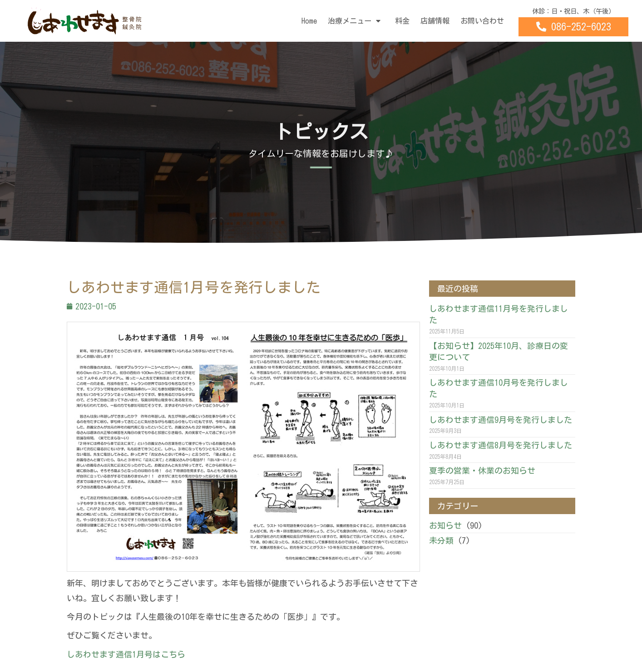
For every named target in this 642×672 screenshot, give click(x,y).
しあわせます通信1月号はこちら (126, 654)
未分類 (441, 540)
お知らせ (445, 525)
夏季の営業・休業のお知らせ (482, 471)
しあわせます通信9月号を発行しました (501, 420)
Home (309, 21)
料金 (402, 21)
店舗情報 (435, 21)
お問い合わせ (482, 21)
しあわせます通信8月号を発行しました (501, 445)
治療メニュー (356, 21)
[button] (573, 27)
